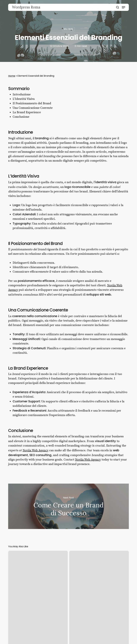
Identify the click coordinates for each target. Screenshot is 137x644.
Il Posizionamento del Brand (32, 103)
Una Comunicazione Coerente (33, 108)
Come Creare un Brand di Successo (68, 506)
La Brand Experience (27, 112)
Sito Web (68, 29)
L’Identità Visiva (24, 99)
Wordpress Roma (26, 7)
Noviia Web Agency (35, 450)
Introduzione (22, 95)
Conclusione (21, 117)
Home (12, 76)
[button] (123, 7)
